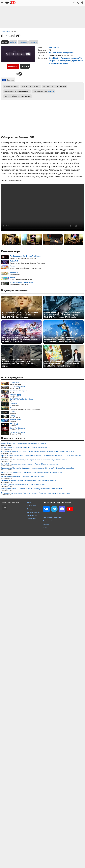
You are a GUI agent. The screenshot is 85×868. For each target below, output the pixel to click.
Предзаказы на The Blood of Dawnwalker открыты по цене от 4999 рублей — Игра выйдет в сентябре (37, 468)
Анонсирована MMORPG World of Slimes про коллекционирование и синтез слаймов (32, 489)
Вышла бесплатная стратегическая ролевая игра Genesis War (24, 443)
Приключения (54, 47)
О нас (45, 527)
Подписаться (13, 66)
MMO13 (30, 503)
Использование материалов (52, 518)
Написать (25, 66)
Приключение (78, 61)
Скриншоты (33, 42)
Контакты (46, 524)
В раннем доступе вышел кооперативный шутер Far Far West (23, 485)
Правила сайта (48, 521)
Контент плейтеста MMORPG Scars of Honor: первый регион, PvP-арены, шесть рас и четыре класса (37, 452)
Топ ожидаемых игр (34, 512)
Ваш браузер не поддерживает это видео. (42, 208)
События (13, 42)
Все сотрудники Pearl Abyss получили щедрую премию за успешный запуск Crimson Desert (34, 460)
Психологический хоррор (58, 63)
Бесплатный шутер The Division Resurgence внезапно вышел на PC (25, 447)
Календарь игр (32, 515)
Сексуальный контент (57, 61)
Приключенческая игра (70, 58)
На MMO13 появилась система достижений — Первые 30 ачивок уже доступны (30, 464)
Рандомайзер (32, 519)
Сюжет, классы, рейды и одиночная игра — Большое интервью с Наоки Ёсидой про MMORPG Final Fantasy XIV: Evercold (63, 315)
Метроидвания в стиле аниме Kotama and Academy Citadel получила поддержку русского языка (36, 493)
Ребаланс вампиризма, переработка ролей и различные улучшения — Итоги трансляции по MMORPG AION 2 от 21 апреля (21, 363)
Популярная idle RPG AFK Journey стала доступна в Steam (22, 476)
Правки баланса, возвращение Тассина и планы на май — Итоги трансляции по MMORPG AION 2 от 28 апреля (20, 315)
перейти (51, 91)
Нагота (69, 61)
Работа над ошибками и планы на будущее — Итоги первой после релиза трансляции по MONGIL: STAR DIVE (21, 339)
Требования (23, 42)
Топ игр (29, 509)
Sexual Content (54, 58)
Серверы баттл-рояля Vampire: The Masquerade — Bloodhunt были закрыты (28, 480)
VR (81, 58)
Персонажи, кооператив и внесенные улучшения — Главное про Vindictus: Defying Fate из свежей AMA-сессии (61, 339)
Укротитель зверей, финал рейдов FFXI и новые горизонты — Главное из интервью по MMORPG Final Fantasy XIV (63, 364)
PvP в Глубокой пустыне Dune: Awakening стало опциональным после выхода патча (31, 472)
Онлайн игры (31, 506)
